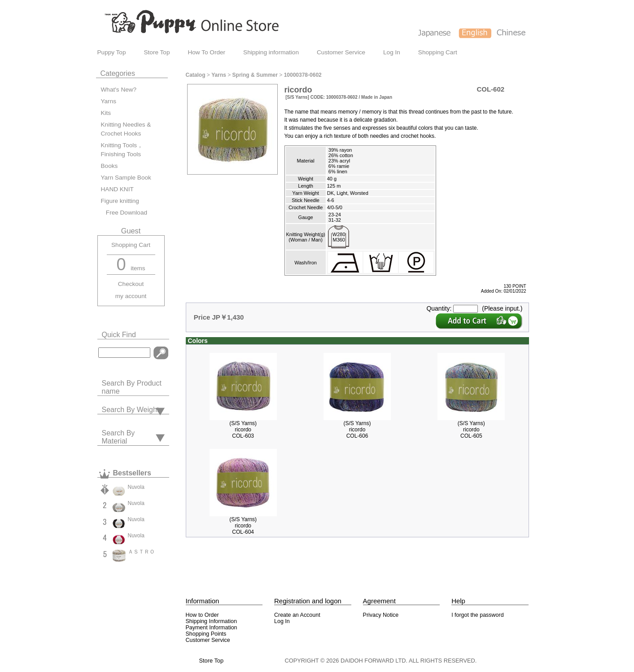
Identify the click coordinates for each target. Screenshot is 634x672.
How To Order (206, 52)
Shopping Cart (438, 52)
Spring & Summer (255, 75)
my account (131, 296)
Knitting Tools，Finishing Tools (122, 150)
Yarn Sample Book (126, 178)
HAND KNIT (117, 189)
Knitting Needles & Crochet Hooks (126, 129)
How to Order (202, 615)
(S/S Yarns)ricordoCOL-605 (471, 430)
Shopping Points (206, 634)
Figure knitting (120, 201)
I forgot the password (477, 615)
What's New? (119, 90)
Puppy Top (112, 52)
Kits (106, 113)
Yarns (109, 101)
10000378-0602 (303, 75)
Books (109, 166)
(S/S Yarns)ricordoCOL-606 (357, 430)
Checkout (131, 284)
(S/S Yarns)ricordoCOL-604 (243, 526)
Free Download (124, 213)
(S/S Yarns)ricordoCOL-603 (243, 430)
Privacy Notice (381, 615)
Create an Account (297, 615)
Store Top (157, 52)
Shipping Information (211, 621)
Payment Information (212, 628)
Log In (392, 52)
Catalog (196, 75)
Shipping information (271, 52)
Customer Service (341, 52)
